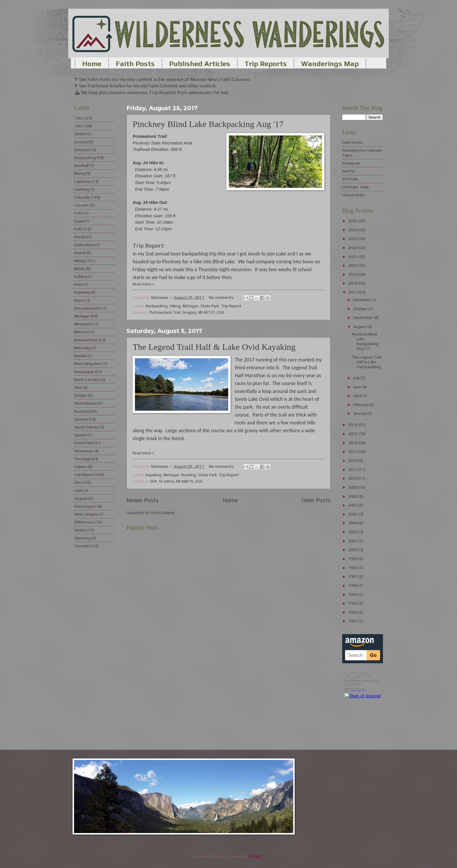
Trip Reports (266, 64)
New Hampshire (88, 364)
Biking (79, 173)
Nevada (80, 356)
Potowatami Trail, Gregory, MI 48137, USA (187, 312)
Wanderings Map (330, 64)
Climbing (82, 189)
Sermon (81, 419)
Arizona (81, 142)
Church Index (354, 195)
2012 (353, 461)
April (358, 396)
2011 (353, 470)
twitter (349, 171)
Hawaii (80, 253)
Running (189, 475)
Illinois (80, 269)
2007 (353, 505)
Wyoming (82, 538)
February (361, 405)
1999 (353, 559)
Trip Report (231, 306)
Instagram (351, 163)
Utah (78, 491)
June (358, 387)
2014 (353, 443)
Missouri (82, 332)
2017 (353, 292)
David (79, 221)
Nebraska (82, 348)
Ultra (78, 482)
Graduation (84, 245)
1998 (353, 568)
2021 (353, 257)
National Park (86, 340)
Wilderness (84, 522)
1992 (353, 612)
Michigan (191, 306)
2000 (353, 550)
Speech (80, 435)
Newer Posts (143, 500)
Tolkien (80, 467)
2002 (353, 532)
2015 (353, 434)
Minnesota (84, 324)
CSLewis (81, 205)
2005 (353, 514)
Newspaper (84, 372)
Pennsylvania (85, 403)
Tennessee (84, 451)
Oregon (81, 395)
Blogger (256, 856)
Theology (82, 459)
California (82, 181)
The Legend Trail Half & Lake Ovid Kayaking (214, 347)
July (357, 378)
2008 (353, 496)
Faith (79, 229)
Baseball (81, 165)
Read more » (143, 284)
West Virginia (86, 514)
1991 (353, 621)
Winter (80, 530)
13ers (79, 118)
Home (92, 64)
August (360, 327)
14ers (79, 126)
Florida (80, 237)
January (360, 413)
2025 (353, 221)
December (362, 300)
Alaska (80, 134)
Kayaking (154, 475)
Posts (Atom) (162, 513)
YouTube (350, 179)
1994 (353, 594)
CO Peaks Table (356, 187)
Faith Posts (135, 64)
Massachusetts (88, 308)
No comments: (222, 297)
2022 (353, 248)
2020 (353, 265)
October (361, 309)
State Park (210, 306)
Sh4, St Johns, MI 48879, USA (176, 481)
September (363, 317)
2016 (353, 425)
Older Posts (316, 500)
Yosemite (82, 546)
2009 (353, 487)
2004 (353, 523)
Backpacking (157, 306)
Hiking (175, 306)
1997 (353, 576)
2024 (353, 230)
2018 (353, 283)
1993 (353, 603)
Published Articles (200, 64)
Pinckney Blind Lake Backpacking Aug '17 (208, 124)
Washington (85, 506)
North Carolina (87, 380)
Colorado (82, 197)
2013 (353, 451)
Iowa (78, 284)
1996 (353, 585)
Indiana (80, 276)
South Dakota (86, 427)
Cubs (79, 213)
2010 (353, 478)
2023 (353, 239)
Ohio (78, 387)
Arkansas (82, 150)
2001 (353, 541)
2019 (353, 274)
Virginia (81, 498)
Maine (79, 300)
